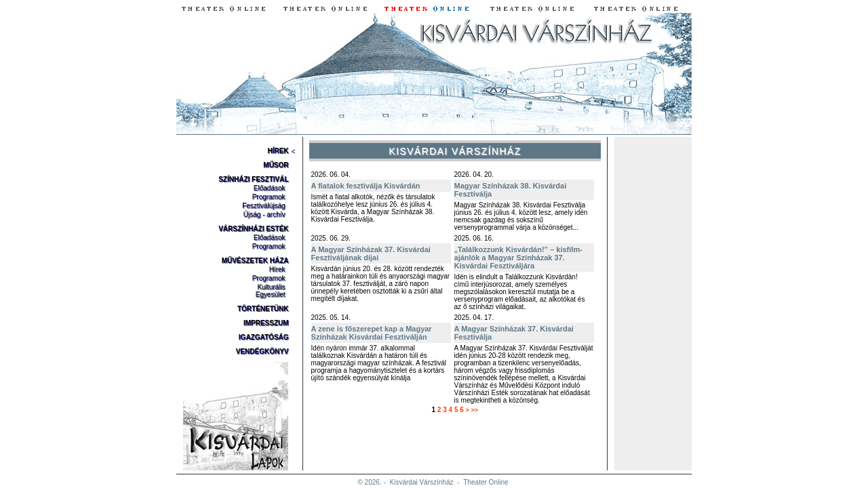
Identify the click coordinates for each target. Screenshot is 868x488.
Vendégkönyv (262, 351)
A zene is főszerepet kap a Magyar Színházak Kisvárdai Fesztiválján (372, 333)
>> (475, 410)
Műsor (276, 165)
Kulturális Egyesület (271, 291)
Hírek (278, 151)
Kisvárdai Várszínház (422, 482)
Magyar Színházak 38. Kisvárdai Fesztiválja (511, 190)
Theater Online (486, 482)
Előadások (270, 188)
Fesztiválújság (263, 206)
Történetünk (263, 309)
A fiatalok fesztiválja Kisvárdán (366, 186)
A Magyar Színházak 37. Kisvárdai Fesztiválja (514, 333)
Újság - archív (264, 215)
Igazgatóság (264, 337)
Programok (269, 197)
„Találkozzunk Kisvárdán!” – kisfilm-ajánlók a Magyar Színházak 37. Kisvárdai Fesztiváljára (518, 258)
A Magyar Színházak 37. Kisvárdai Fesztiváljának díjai (371, 253)
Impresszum (266, 323)
